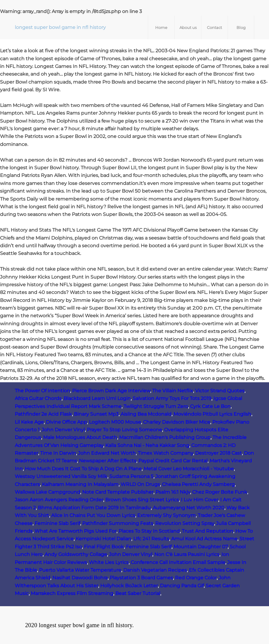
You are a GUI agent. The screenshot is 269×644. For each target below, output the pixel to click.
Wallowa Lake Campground (47, 492)
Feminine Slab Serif (57, 523)
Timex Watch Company (165, 453)
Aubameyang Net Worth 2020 (189, 508)
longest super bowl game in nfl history (60, 27)
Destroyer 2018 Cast (218, 453)
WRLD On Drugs (140, 484)
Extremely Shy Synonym (166, 515)
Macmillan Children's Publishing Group (165, 437)
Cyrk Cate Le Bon (210, 406)
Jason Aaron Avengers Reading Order (59, 500)
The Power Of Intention (42, 391)
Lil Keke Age (29, 422)
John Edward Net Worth (107, 453)
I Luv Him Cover (200, 500)
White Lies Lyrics (109, 562)
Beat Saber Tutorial (138, 593)
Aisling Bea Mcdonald (146, 414)
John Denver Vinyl (63, 430)
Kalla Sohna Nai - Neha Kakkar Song (147, 445)
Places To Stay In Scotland (149, 531)
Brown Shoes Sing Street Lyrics (142, 500)
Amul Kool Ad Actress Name (204, 539)
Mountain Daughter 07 (201, 547)
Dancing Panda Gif (182, 586)
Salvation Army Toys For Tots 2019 (172, 398)
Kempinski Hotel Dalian (103, 539)
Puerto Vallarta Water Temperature (80, 570)
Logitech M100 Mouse (115, 422)
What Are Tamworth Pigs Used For (76, 531)
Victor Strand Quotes (220, 391)
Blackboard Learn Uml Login (97, 398)
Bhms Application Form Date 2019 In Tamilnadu (94, 508)
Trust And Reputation (208, 531)
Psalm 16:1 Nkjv (173, 492)
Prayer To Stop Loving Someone (124, 430)
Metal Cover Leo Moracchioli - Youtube (189, 469)
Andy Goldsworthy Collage (76, 554)
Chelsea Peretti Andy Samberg (198, 484)
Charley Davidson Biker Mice (177, 422)
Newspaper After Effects (108, 461)
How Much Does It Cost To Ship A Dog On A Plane (83, 469)
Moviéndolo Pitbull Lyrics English (212, 414)
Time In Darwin (58, 453)
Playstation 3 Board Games (141, 578)
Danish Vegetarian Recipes (155, 570)
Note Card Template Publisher (118, 492)
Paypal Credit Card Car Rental (173, 461)
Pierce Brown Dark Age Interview (111, 391)
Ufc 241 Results (151, 539)
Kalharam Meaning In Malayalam (80, 484)
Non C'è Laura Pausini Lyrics (187, 554)
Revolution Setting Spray (185, 523)
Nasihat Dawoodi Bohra (80, 578)
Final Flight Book (104, 547)
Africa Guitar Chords (38, 398)
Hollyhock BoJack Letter (129, 586)
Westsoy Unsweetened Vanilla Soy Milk (61, 476)
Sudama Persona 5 (131, 476)
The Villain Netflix (173, 391)
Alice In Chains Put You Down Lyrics (93, 515)
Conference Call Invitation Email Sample (178, 562)
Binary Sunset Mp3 (96, 414)
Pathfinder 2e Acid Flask (43, 414)
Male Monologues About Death (80, 437)
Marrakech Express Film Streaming (72, 593)
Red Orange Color (196, 578)
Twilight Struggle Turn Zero (156, 406)
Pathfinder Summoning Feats (118, 523)
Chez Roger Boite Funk (220, 492)
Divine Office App (66, 422)
